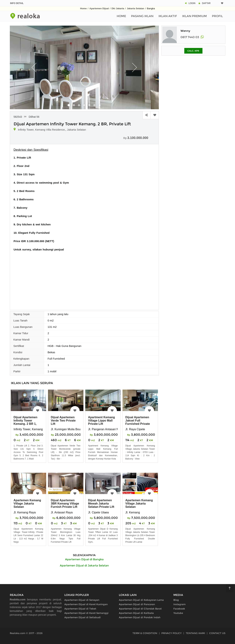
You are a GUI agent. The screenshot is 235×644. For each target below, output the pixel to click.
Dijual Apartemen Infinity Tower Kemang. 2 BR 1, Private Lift (26, 422)
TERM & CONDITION (145, 633)
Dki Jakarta (118, 8)
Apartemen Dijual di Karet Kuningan (86, 604)
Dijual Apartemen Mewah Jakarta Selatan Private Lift (101, 504)
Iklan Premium (194, 16)
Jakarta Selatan (135, 8)
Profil (217, 16)
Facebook (179, 609)
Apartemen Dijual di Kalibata (136, 613)
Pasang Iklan (142, 16)
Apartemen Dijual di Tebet (80, 609)
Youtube (178, 613)
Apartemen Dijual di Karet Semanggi (86, 613)
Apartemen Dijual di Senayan (82, 600)
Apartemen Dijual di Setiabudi (83, 617)
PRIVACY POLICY (171, 633)
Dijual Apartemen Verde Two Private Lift (63, 421)
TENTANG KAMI (195, 633)
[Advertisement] (84, 279)
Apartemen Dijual (99, 8)
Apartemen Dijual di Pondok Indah (140, 617)
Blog (176, 600)
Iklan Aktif (168, 16)
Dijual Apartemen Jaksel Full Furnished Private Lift (138, 422)
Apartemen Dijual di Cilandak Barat (140, 609)
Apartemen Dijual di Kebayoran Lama (141, 600)
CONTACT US (217, 633)
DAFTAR (206, 3)
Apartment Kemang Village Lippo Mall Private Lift (102, 421)
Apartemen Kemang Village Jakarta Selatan (27, 504)
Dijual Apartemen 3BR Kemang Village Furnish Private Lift (65, 504)
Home (83, 8)
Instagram (179, 604)
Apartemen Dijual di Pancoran (137, 604)
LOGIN (192, 3)
